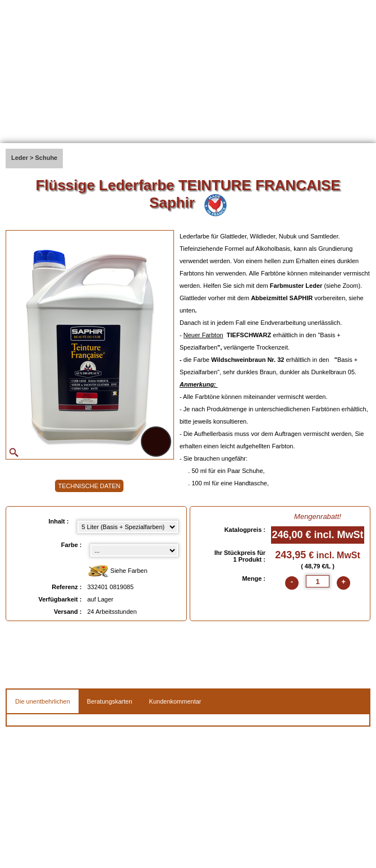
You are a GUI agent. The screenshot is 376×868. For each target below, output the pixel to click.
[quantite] (318, 581)
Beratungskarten (110, 701)
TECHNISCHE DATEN (89, 486)
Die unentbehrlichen (43, 701)
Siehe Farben (118, 571)
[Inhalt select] (128, 527)
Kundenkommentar (175, 701)
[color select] (134, 550)
